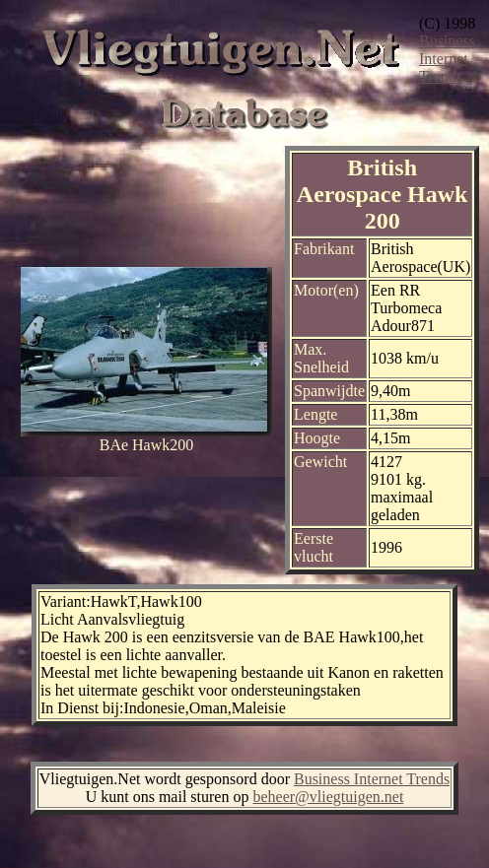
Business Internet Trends (447, 59)
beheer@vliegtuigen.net (328, 797)
